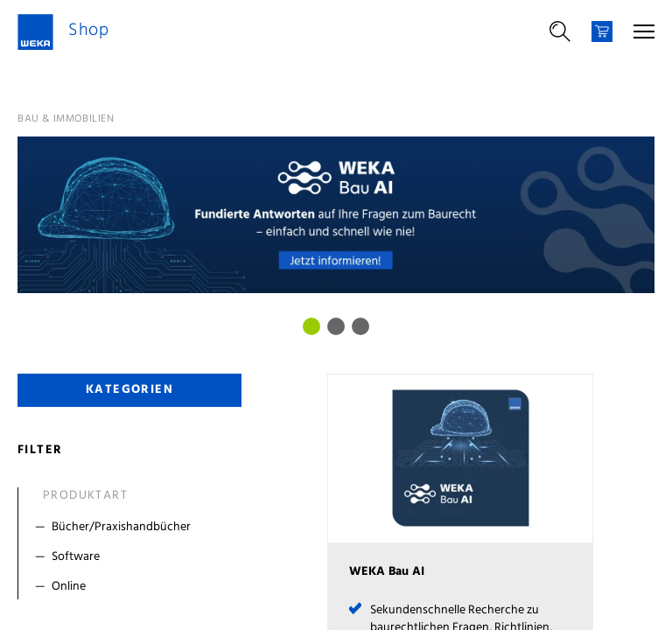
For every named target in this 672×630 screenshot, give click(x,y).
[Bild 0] (311, 326)
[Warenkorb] (602, 31)
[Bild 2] (360, 326)
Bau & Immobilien (66, 119)
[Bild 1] (336, 326)
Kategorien (129, 390)
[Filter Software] (133, 557)
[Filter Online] (133, 587)
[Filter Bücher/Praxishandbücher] (133, 528)
